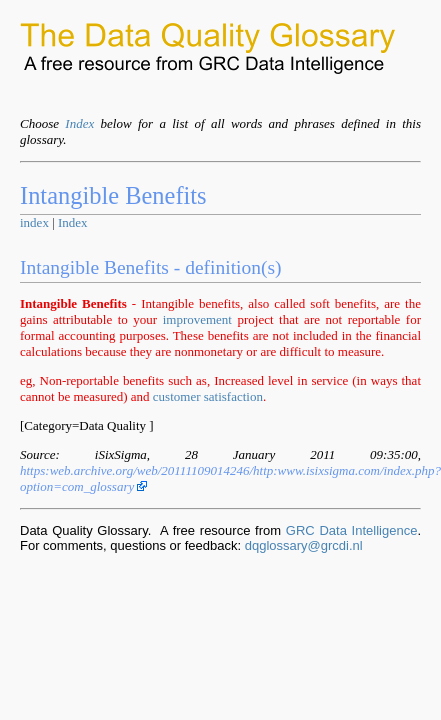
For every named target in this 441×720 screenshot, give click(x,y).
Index (79, 123)
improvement (197, 319)
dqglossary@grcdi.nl (304, 545)
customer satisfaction (208, 396)
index (34, 222)
